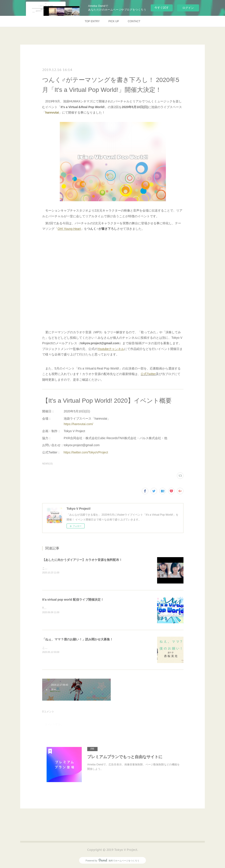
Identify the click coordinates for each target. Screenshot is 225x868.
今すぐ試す (162, 8)
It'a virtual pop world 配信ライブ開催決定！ (73, 600)
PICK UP (114, 21)
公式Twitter (148, 374)
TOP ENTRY (92, 21)
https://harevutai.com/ (78, 424)
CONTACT (134, 21)
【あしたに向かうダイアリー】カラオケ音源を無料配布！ (82, 560)
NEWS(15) (47, 464)
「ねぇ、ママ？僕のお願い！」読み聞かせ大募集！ (78, 639)
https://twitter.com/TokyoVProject (86, 452)
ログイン (188, 8)
